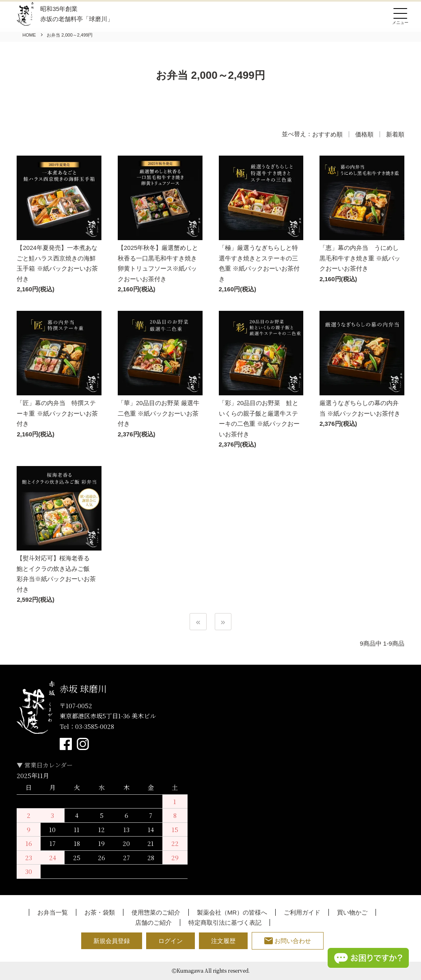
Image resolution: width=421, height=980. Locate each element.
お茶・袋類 (100, 912)
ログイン (171, 941)
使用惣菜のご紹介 (156, 912)
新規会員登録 (112, 941)
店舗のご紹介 (153, 923)
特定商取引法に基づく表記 (225, 923)
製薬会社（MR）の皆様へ (232, 912)
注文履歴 (223, 941)
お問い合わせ (288, 941)
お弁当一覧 (53, 912)
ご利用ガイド (302, 912)
